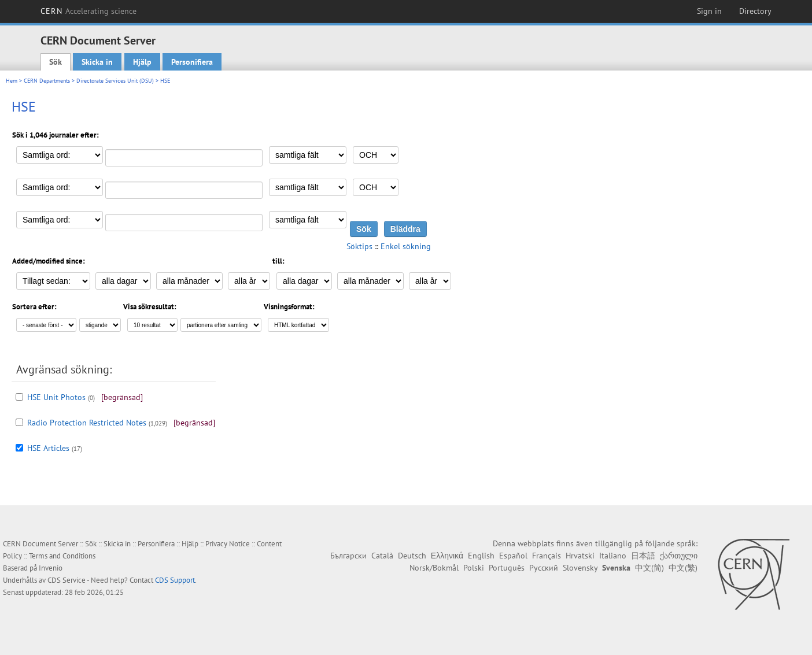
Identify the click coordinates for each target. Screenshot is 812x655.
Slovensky (580, 568)
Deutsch (412, 556)
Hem (12, 81)
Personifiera (192, 62)
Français (547, 556)
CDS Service (67, 580)
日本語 (643, 556)
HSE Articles (48, 448)
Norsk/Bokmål (434, 568)
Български (348, 556)
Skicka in (97, 62)
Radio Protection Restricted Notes (87, 423)
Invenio (51, 568)
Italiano (613, 556)
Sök (56, 62)
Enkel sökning (406, 246)
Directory (755, 11)
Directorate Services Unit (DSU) (115, 81)
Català (382, 556)
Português (507, 568)
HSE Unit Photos (56, 397)
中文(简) (649, 568)
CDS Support (175, 580)
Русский (544, 568)
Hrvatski (580, 556)
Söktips (359, 246)
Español (513, 556)
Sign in (709, 11)
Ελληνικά (447, 556)
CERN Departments (47, 81)
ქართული (679, 556)
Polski (474, 568)
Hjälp (142, 62)
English (481, 556)
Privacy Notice (228, 544)
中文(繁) (683, 568)
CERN (88, 11)
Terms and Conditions (62, 556)
